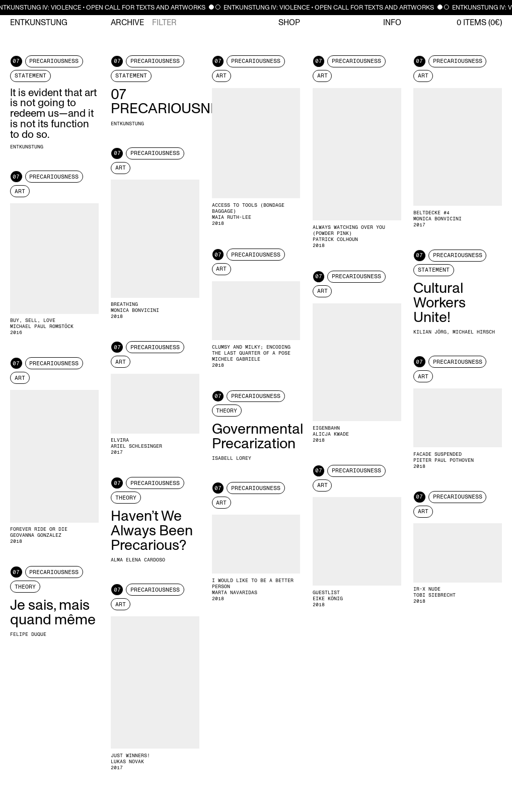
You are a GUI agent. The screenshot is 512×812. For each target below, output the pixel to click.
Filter (164, 23)
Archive (127, 23)
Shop (289, 23)
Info (392, 23)
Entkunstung (39, 23)
